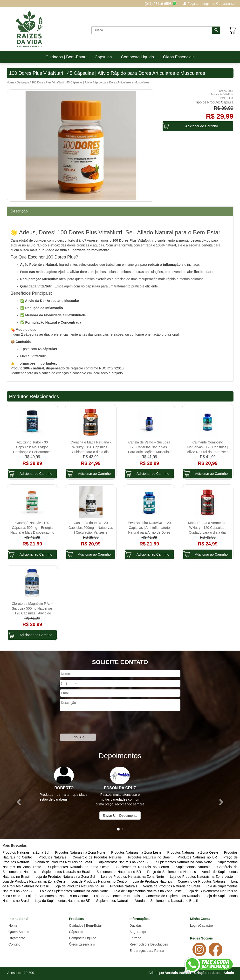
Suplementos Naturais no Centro (144, 867)
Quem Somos (19, 932)
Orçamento (17, 938)
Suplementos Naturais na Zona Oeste (80, 867)
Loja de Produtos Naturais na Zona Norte (133, 877)
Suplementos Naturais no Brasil (67, 872)
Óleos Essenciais (179, 57)
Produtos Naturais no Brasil (150, 857)
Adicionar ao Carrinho (202, 126)
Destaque (23, 82)
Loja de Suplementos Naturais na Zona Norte (75, 891)
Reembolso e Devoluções (149, 944)
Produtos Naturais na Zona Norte (81, 852)
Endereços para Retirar (147, 951)
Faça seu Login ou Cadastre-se (209, 4)
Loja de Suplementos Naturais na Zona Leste (148, 891)
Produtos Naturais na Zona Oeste (193, 852)
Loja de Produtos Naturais (153, 881)
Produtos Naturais (53, 857)
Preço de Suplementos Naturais (172, 872)
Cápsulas (103, 57)
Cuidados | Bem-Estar (66, 57)
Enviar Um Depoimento (120, 816)
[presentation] (96, 723)
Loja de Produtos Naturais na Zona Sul (66, 877)
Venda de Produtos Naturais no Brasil (64, 862)
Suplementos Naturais (194, 867)
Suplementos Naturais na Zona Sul (124, 862)
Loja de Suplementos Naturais (117, 896)
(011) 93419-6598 (161, 4)
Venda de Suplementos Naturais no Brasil (166, 901)
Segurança (138, 932)
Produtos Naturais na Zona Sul (26, 852)
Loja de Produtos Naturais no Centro (100, 881)
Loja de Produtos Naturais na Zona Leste (201, 877)
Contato (14, 944)
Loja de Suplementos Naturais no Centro (58, 896)
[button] (18, 800)
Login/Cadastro (202, 926)
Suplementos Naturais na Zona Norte (185, 862)
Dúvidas (136, 926)
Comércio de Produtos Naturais (98, 857)
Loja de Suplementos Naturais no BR (63, 901)
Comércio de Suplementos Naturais (173, 896)
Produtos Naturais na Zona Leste (137, 852)
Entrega (135, 938)
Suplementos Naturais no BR (119, 872)
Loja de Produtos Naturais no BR (80, 886)
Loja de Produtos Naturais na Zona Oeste (34, 881)
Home (11, 82)
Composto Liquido (137, 57)
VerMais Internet (178, 973)
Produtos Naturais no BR (198, 857)
